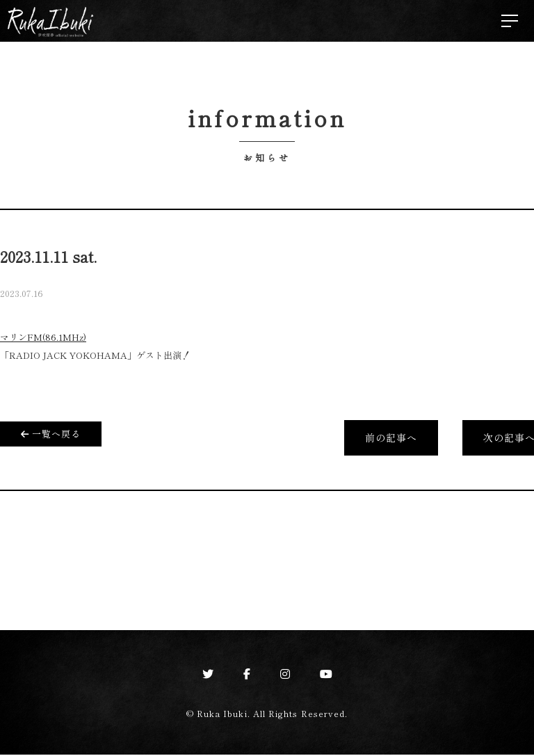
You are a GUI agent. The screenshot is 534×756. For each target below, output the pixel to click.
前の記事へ (390, 439)
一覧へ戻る (51, 433)
